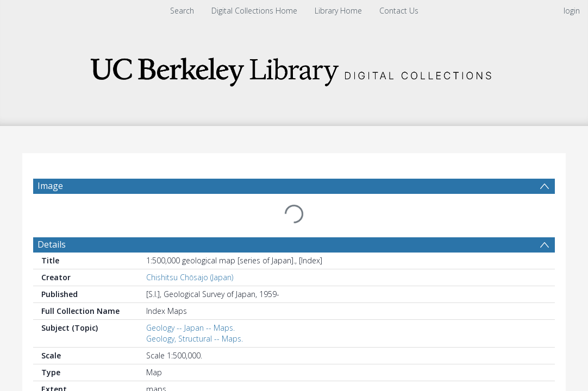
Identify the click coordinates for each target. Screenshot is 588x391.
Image (50, 186)
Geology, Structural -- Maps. (195, 313)
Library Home (338, 11)
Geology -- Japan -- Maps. (190, 302)
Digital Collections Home (254, 11)
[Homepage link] (294, 69)
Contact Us (399, 11)
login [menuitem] (572, 11)
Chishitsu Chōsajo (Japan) (190, 251)
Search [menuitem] (182, 11)
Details (52, 218)
